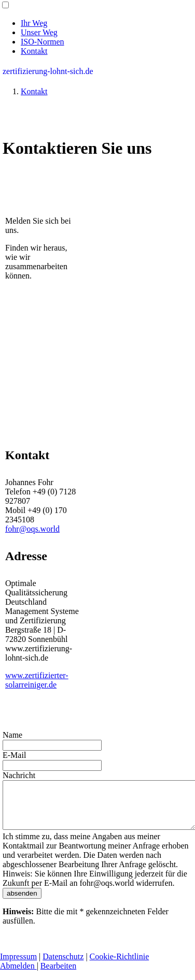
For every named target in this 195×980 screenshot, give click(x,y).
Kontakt (34, 51)
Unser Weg (39, 32)
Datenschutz (63, 966)
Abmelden (18, 975)
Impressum (18, 966)
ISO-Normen (43, 42)
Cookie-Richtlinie (120, 966)
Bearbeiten (58, 975)
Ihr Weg (34, 23)
